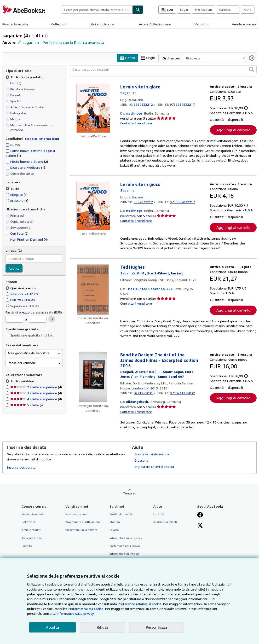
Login (184, 10)
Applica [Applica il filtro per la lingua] (14, 269)
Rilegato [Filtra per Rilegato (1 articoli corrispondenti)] (17, 194)
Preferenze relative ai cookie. (140, 604)
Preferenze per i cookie (125, 546)
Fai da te (159, 514)
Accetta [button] (52, 627)
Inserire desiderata (21, 467)
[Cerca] (138, 10)
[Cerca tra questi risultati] (163, 70)
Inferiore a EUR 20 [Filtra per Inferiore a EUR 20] (22, 294)
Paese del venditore (22, 363)
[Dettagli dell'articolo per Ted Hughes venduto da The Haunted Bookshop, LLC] (93, 290)
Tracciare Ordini (32, 538)
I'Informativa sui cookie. (86, 609)
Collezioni (59, 24)
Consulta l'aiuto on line (152, 454)
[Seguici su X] (200, 526)
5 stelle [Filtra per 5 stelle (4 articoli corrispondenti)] (27, 405)
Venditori (201, 24)
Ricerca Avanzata (15, 24)
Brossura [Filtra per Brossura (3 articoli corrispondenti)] (17, 200)
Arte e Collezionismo (155, 24)
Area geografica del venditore (29, 353)
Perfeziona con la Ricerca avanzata (73, 42)
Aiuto (248, 10)
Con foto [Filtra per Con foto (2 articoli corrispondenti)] (17, 233)
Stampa (115, 522)
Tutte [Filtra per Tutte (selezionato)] (13, 189)
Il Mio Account (31, 530)
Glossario (141, 461)
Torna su (130, 493)
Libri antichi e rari (102, 24)
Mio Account (204, 10)
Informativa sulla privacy (126, 538)
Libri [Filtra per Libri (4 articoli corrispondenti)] (13, 83)
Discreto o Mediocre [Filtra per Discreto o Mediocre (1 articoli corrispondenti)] (25, 168)
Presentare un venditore (81, 530)
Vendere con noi (244, 24)
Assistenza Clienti (165, 522)
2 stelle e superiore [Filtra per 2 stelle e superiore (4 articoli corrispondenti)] (36, 387)
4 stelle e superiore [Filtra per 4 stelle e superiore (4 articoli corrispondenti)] (36, 399)
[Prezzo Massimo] (38, 319)
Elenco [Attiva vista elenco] (127, 58)
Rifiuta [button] (102, 627)
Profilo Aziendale (121, 514)
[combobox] (97, 10)
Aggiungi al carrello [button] (233, 130)
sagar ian (31, 42)
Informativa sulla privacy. (75, 613)
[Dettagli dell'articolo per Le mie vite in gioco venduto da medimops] (93, 109)
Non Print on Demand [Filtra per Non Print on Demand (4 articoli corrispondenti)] (27, 239)
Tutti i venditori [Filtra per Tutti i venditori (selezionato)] (23, 381)
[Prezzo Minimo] (14, 319)
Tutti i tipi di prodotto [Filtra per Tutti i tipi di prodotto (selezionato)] (25, 77)
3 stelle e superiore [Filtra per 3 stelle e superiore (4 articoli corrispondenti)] (36, 393)
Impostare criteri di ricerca (154, 467)
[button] (252, 70)
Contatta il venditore (136, 123)
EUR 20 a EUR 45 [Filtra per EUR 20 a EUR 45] (21, 300)
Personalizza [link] (156, 627)
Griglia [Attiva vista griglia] (148, 58)
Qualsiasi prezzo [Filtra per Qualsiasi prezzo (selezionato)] (21, 288)
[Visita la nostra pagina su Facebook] (200, 516)
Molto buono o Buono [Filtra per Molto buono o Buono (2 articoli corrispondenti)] (27, 162)
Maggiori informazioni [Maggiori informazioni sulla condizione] (42, 139)
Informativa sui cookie (124, 554)
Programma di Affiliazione (83, 522)
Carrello (27, 546)
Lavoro (114, 530)
